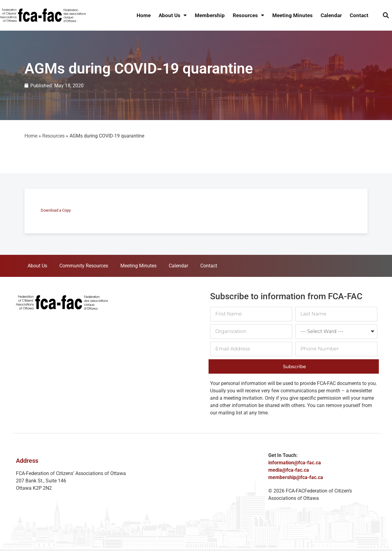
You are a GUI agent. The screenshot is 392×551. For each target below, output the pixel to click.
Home (144, 15)
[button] (386, 15)
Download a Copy (56, 210)
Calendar (331, 15)
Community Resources (84, 266)
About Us (173, 15)
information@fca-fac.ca (295, 463)
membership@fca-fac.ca (296, 477)
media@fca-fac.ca (289, 470)
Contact (359, 15)
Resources (249, 15)
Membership (210, 15)
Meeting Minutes (292, 15)
